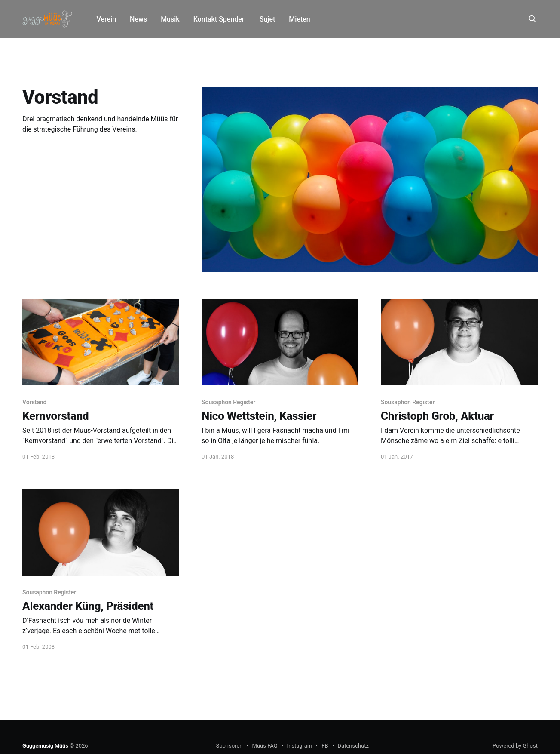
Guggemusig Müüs (45, 746)
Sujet (268, 19)
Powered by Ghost (515, 746)
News (138, 19)
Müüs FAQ (265, 746)
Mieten (299, 19)
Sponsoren (229, 746)
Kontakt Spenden (220, 19)
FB (325, 746)
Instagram (300, 746)
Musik (170, 19)
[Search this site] (532, 19)
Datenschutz (353, 746)
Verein (106, 19)
